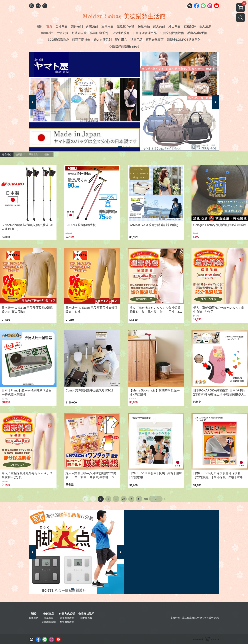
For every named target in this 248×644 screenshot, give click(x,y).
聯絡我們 (34, 618)
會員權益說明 (86, 614)
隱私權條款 (86, 618)
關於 (34, 614)
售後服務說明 (67, 622)
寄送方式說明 (67, 618)
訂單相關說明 (49, 622)
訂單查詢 (49, 618)
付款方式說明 (67, 614)
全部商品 (49, 614)
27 (124, 499)
